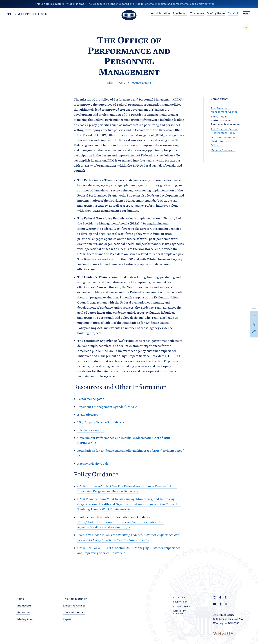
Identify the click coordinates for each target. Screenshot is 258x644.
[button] (254, 331)
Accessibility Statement (180, 612)
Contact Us (179, 597)
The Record (180, 13)
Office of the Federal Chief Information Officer (224, 141)
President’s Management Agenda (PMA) (106, 407)
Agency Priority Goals (93, 464)
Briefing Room (215, 13)
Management (142, 83)
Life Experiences (89, 430)
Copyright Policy (182, 606)
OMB (122, 83)
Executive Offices (74, 606)
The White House (74, 613)
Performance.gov (89, 399)
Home (20, 599)
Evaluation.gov (88, 414)
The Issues (197, 13)
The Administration (75, 599)
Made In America (222, 150)
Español (232, 13)
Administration (160, 13)
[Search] (246, 27)
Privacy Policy (180, 602)
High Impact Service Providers (99, 422)
